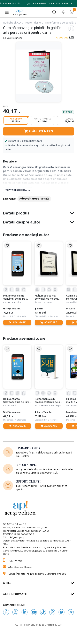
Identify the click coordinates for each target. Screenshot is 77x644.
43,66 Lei (40, 313)
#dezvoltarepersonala (34, 199)
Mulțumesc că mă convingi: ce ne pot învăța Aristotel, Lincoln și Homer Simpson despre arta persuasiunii (16, 297)
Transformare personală (59, 23)
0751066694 (13, 561)
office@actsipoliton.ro (17, 567)
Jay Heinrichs (15, 38)
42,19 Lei (9, 416)
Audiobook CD (12, 23)
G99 (60, 625)
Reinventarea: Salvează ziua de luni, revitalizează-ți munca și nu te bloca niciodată (17, 401)
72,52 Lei (9, 313)
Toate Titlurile (33, 23)
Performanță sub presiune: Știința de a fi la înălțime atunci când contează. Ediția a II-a (48, 401)
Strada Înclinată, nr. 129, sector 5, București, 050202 (35, 574)
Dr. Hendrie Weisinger (50, 405)
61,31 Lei (40, 416)
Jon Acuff (11, 405)
